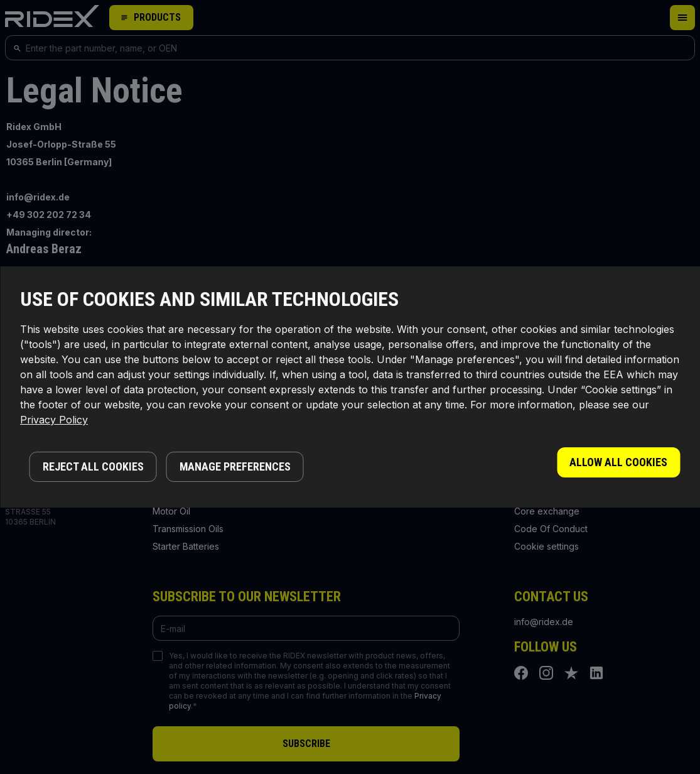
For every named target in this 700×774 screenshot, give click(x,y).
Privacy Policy (54, 420)
